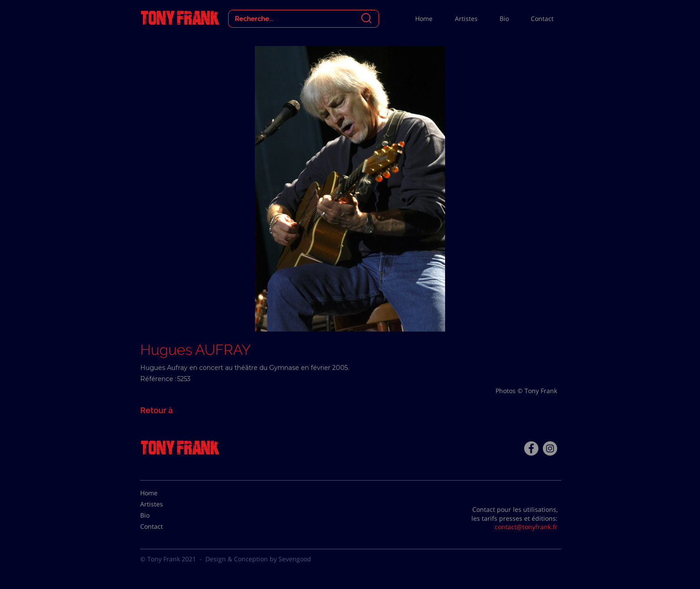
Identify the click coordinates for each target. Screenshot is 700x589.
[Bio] (162, 515)
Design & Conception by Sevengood (258, 559)
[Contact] (162, 527)
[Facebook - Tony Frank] (531, 448)
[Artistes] (162, 504)
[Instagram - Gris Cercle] (550, 448)
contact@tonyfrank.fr (526, 527)
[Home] (162, 493)
